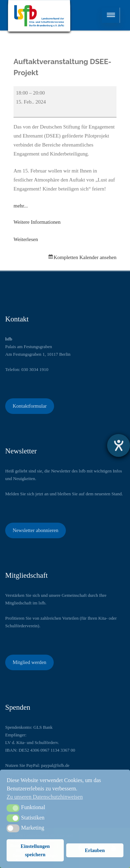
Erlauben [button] (95, 850)
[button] (13, 808)
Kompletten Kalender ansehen (85, 257)
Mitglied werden (29, 662)
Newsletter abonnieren (35, 530)
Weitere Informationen (37, 222)
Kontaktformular (29, 406)
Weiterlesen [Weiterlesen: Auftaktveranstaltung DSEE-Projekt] (26, 239)
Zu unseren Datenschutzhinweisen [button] (45, 797)
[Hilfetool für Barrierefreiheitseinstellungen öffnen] (119, 445)
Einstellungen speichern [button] (35, 850)
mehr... (21, 206)
